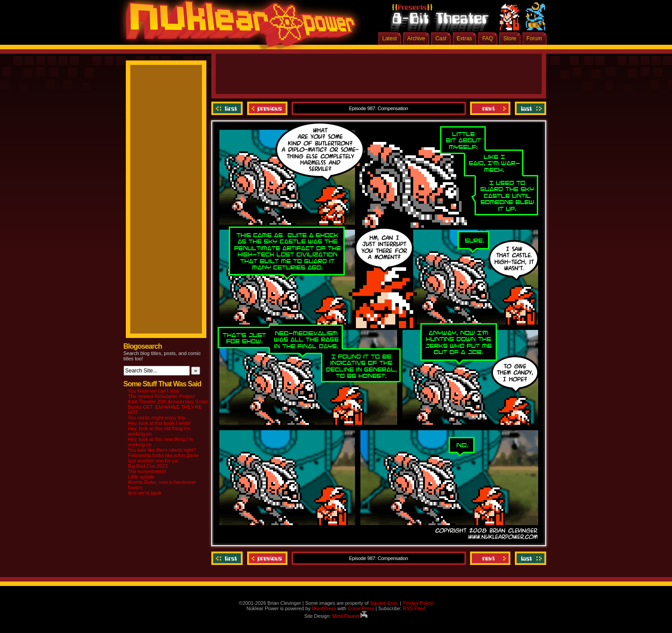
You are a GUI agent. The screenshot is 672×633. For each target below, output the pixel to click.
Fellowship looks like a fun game (163, 455)
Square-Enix (383, 603)
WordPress (324, 608)
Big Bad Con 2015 (148, 466)
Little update (141, 477)
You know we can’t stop (154, 391)
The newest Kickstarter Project (161, 396)
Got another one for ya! (153, 461)
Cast (441, 38)
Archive (416, 38)
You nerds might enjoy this (157, 418)
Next (490, 108)
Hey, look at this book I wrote (159, 423)
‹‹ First (228, 108)
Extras (464, 38)
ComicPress (361, 608)
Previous (267, 108)
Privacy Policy (418, 603)
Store (510, 38)
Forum (534, 38)
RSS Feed (414, 608)
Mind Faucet (350, 616)
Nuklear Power (238, 27)
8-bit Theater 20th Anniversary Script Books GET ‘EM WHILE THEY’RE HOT (168, 407)
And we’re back (145, 493)
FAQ (488, 38)
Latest (390, 38)
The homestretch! (147, 471)
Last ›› (529, 108)
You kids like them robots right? (162, 450)
